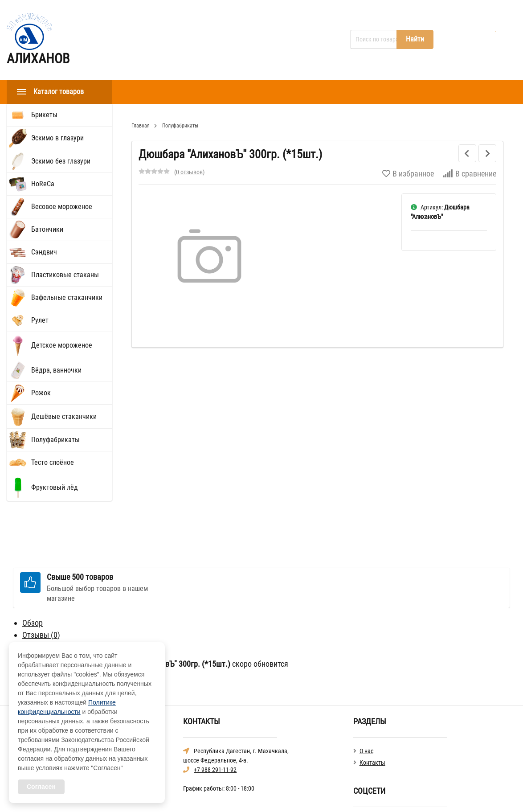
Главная (140, 40)
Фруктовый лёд (55, 487)
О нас (178, 40)
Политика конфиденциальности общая (404, 794)
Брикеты (44, 115)
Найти (415, 39)
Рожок (41, 393)
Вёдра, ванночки (56, 370)
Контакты (220, 40)
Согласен (41, 787)
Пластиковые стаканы (65, 275)
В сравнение (470, 174)
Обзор (33, 572)
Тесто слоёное (53, 462)
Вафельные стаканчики (67, 297)
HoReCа (43, 184)
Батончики (47, 229)
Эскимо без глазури (61, 161)
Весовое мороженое (62, 207)
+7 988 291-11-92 (215, 718)
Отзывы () (41, 584)
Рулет (40, 320)
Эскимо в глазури (57, 138)
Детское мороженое (62, 345)
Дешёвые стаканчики (64, 416)
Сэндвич (44, 252)
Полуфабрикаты (55, 440)
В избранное (408, 174)
